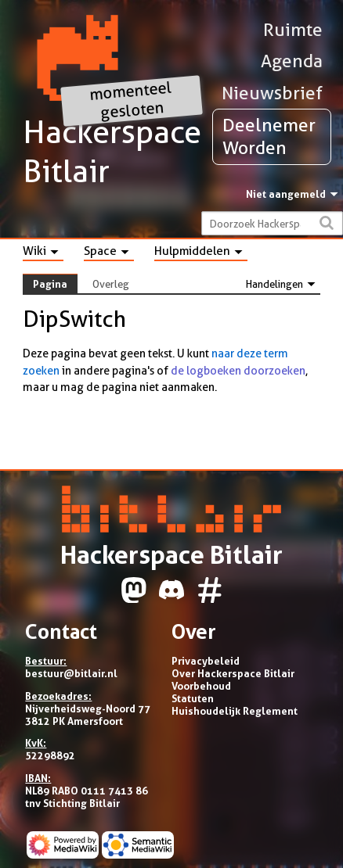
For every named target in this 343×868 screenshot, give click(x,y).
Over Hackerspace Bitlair (233, 673)
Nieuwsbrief (272, 93)
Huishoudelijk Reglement (235, 711)
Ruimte (293, 30)
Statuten (193, 698)
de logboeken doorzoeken (238, 371)
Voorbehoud (201, 686)
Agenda (292, 61)
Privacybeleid (206, 661)
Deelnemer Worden (269, 136)
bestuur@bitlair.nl (71, 673)
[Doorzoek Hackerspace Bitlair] (272, 223)
